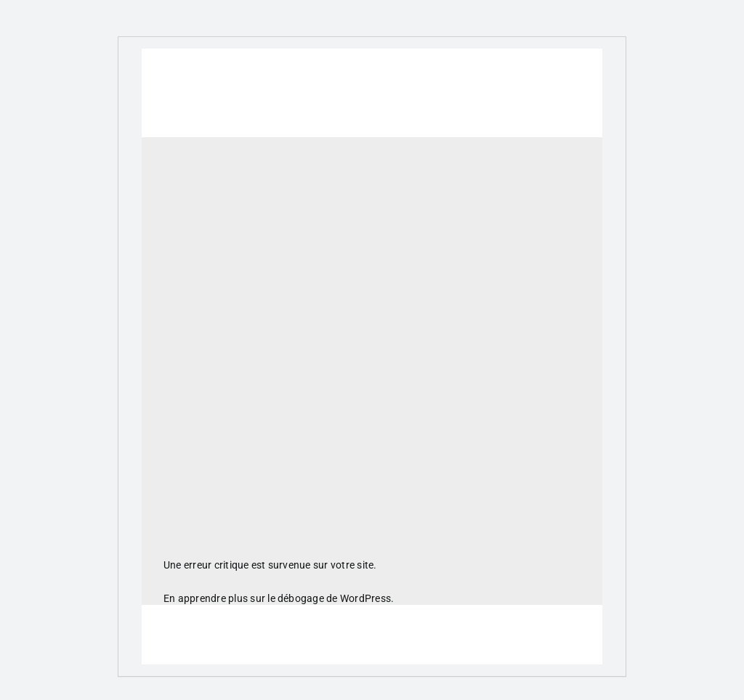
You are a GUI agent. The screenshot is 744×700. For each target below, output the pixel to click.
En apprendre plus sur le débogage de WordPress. (279, 598)
